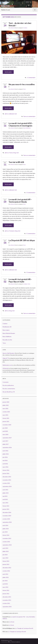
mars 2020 (5, 434)
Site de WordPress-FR (9, 392)
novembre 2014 (7, 516)
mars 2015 (5, 503)
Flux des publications (8, 385)
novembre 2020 (7, 425)
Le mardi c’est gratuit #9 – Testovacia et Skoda (20, 201)
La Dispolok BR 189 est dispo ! (22, 242)
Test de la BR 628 (16, 162)
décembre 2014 (7, 512)
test (16, 114)
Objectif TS (6, 358)
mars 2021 (5, 415)
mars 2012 (5, 587)
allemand (12, 114)
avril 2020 (5, 431)
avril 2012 (5, 584)
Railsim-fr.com (6, 10)
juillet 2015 (6, 493)
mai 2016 (5, 460)
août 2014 (5, 525)
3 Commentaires (31, 193)
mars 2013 (5, 558)
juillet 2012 (6, 577)
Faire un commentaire (29, 116)
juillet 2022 (6, 405)
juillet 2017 (6, 444)
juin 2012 (5, 581)
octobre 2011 (6, 603)
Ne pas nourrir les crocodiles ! (22, 86)
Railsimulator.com (7, 365)
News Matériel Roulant (9, 333)
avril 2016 (5, 464)
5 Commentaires (31, 234)
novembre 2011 (7, 600)
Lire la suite (8, 72)
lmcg (15, 153)
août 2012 (5, 574)
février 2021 (6, 418)
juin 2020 (5, 428)
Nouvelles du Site (7, 340)
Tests (24, 89)
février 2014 (6, 535)
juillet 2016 (6, 454)
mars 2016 (5, 467)
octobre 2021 (6, 412)
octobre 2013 (6, 542)
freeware (12, 231)
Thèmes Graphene (16, 642)
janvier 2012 (6, 594)
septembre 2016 (7, 447)
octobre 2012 (6, 571)
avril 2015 (5, 499)
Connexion (6, 382)
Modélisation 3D (7, 327)
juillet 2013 (6, 551)
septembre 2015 (7, 486)
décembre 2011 (7, 597)
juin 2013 (5, 555)
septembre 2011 (7, 607)
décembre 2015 (7, 477)
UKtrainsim (6, 368)
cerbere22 (13, 28)
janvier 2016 (6, 473)
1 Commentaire (31, 78)
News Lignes (6, 330)
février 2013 (6, 561)
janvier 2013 (6, 564)
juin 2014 (5, 532)
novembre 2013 (7, 538)
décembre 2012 (7, 568)
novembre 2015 (7, 480)
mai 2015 (5, 496)
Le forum (12, 622)
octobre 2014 (6, 519)
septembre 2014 (7, 522)
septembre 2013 (7, 545)
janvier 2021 (6, 421)
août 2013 (5, 548)
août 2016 (5, 451)
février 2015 (6, 506)
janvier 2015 (6, 509)
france (11, 153)
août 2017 (5, 441)
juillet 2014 (6, 529)
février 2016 (6, 470)
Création (25, 28)
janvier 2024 (6, 402)
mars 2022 (5, 408)
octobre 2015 (6, 483)
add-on (7, 114)
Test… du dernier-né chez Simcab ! (20, 24)
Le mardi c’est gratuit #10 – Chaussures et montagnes (21, 124)
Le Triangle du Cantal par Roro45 (24, 628)
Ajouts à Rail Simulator (9, 353)
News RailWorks (27, 128)
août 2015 (5, 490)
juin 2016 (5, 457)
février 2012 (6, 590)
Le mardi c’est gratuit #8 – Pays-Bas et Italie (20, 280)
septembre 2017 (7, 438)
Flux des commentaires (9, 389)
